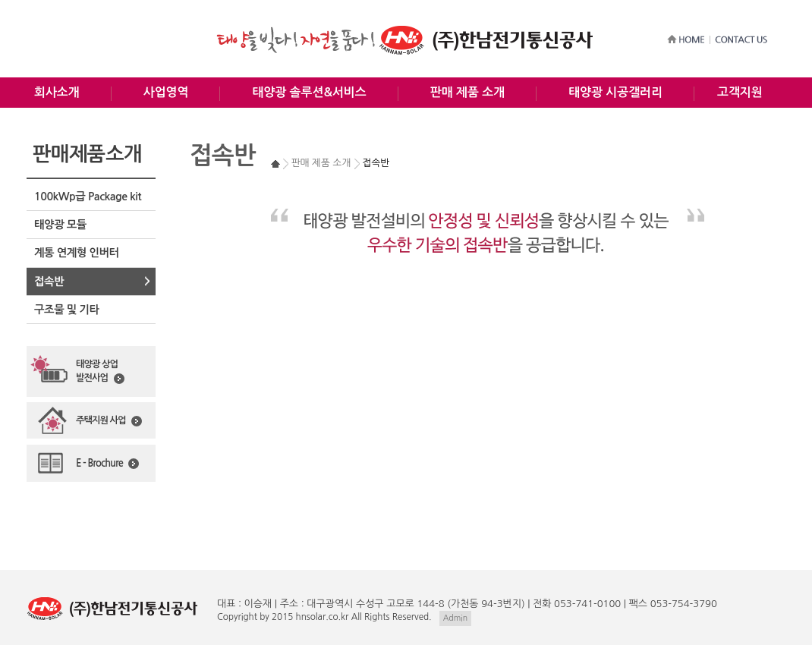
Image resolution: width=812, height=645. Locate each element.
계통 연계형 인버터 (77, 253)
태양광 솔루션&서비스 (309, 92)
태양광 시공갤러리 (615, 92)
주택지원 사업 (109, 421)
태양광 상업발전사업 (100, 372)
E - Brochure (107, 464)
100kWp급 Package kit (88, 197)
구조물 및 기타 (67, 310)
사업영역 (166, 92)
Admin (455, 618)
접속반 (49, 282)
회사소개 (57, 92)
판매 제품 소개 (467, 92)
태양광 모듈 (60, 225)
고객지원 (740, 92)
